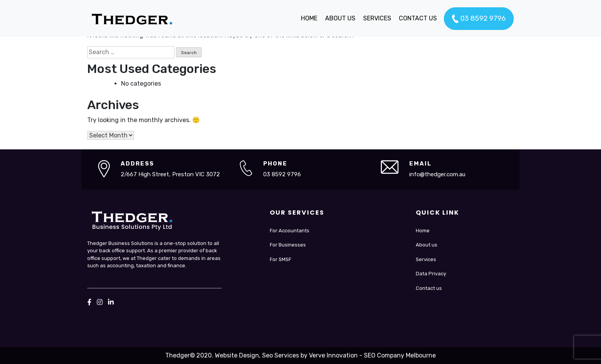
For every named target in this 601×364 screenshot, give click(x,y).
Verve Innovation (333, 355)
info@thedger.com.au (437, 174)
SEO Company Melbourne (400, 355)
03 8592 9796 (479, 19)
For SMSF (281, 259)
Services (426, 259)
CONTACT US (418, 18)
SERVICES (377, 18)
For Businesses (288, 245)
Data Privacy (431, 274)
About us (427, 245)
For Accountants (290, 231)
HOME (309, 18)
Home (423, 231)
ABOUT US (340, 18)
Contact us (429, 288)
